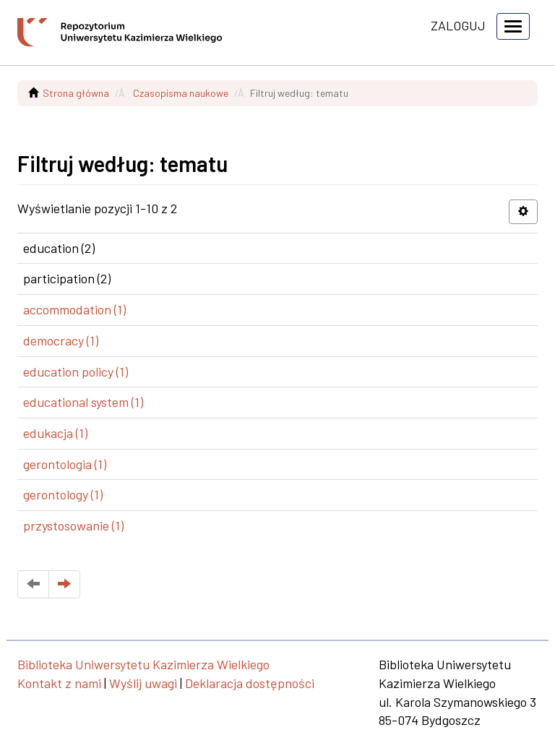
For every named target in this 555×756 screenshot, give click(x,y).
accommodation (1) (74, 309)
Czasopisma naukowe (181, 93)
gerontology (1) (63, 494)
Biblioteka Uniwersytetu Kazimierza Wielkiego (143, 664)
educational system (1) (83, 402)
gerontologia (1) (65, 464)
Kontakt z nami (59, 683)
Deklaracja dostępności (250, 683)
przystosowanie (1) (73, 525)
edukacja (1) (55, 433)
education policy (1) (76, 371)
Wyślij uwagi (143, 683)
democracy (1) (61, 340)
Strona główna (76, 93)
